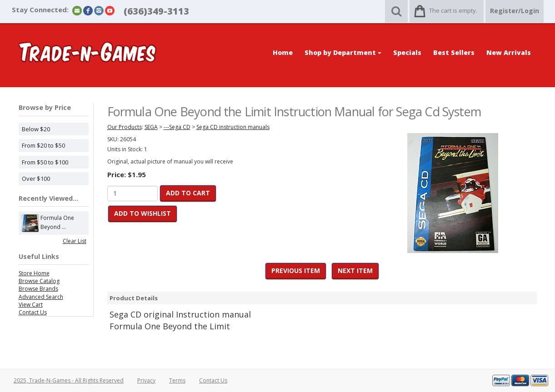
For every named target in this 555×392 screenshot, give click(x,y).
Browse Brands (38, 289)
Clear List (75, 241)
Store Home (34, 273)
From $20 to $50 (43, 145)
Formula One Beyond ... (57, 223)
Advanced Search (41, 297)
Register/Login (515, 11)
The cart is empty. (453, 10)
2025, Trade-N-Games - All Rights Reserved (69, 380)
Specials (407, 52)
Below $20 (36, 129)
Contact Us (33, 312)
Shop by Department (343, 52)
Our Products (125, 127)
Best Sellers (454, 52)
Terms (177, 380)
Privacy (146, 380)
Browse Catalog (39, 281)
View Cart (31, 305)
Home (283, 52)
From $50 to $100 (45, 162)
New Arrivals (509, 52)
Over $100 (36, 179)
